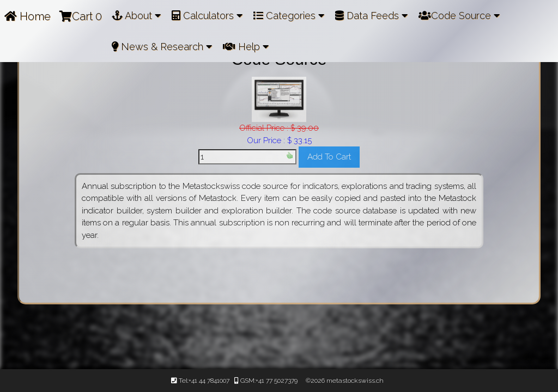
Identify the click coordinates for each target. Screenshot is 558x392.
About (136, 16)
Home (28, 16)
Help (246, 47)
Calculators (207, 16)
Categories (289, 16)
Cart (81, 16)
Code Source (459, 16)
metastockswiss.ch (354, 381)
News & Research (162, 47)
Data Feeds (371, 16)
